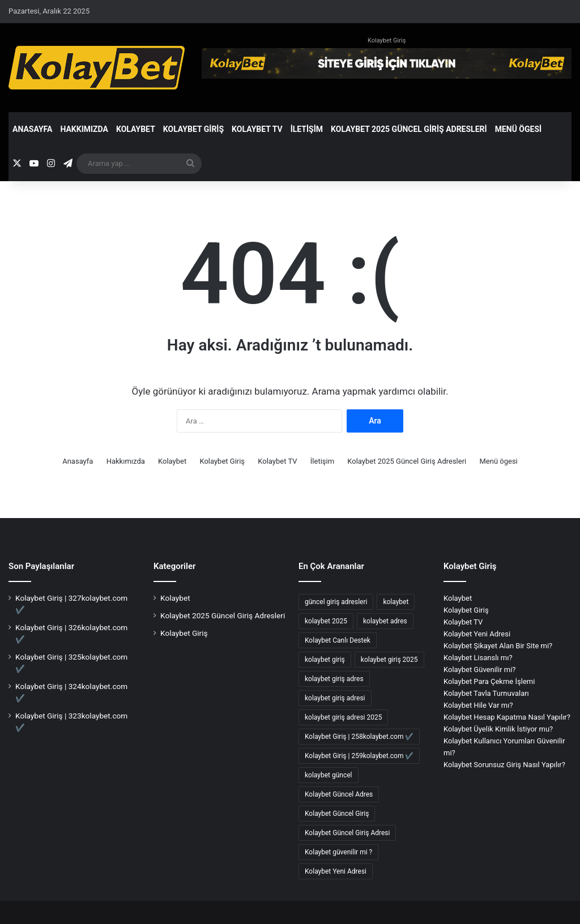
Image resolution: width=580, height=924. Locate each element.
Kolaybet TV (257, 129)
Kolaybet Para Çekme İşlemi (489, 681)
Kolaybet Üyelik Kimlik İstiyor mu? (498, 729)
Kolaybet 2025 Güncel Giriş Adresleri (409, 129)
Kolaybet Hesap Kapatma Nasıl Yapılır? (507, 717)
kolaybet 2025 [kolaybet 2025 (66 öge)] (326, 621)
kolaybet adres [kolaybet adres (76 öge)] (385, 621)
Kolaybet (136, 129)
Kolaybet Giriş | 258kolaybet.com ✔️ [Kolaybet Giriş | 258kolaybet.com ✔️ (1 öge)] (359, 737)
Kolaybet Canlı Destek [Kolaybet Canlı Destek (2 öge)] (338, 640)
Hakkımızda (84, 129)
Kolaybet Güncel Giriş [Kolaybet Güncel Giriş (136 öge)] (337, 814)
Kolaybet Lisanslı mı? (478, 658)
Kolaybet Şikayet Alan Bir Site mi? (498, 646)
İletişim (307, 129)
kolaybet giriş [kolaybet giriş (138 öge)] (325, 660)
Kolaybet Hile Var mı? (478, 705)
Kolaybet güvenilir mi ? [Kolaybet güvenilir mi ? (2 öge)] (338, 852)
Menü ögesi (519, 129)
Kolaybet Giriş (387, 40)
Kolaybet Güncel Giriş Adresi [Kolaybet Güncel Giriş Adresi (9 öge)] (347, 833)
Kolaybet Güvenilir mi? (480, 670)
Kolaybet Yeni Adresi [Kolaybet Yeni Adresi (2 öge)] (336, 871)
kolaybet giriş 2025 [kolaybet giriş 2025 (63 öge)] (389, 660)
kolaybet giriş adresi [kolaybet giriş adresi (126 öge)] (335, 698)
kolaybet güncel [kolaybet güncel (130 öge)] (329, 775)
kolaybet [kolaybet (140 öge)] (396, 602)
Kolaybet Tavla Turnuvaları (486, 693)
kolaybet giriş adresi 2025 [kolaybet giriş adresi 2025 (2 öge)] (343, 717)
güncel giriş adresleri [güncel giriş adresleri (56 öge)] (336, 602)
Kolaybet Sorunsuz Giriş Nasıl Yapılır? (504, 765)
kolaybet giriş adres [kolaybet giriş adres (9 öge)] (334, 679)
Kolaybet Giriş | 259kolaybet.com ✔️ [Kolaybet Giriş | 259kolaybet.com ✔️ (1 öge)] (359, 756)
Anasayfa (32, 129)
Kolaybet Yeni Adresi (477, 634)
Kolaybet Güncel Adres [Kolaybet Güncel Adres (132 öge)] (339, 794)
